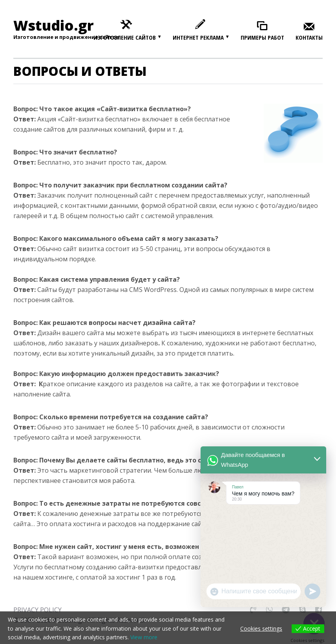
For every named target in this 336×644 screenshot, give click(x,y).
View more (144, 637)
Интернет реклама (198, 37)
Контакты (309, 38)
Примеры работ (262, 38)
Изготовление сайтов (125, 37)
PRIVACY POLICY (37, 610)
